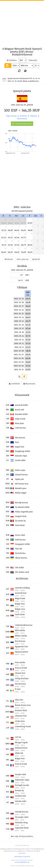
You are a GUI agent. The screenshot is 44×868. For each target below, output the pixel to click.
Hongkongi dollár (23, 451)
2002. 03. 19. (19, 328)
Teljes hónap (11, 116)
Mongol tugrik (21, 742)
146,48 (4, 223)
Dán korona (20, 438)
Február (9, 259)
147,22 (4, 237)
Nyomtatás (29, 384)
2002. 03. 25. (19, 314)
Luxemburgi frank (23, 726)
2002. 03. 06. (19, 358)
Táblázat (33, 116)
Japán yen (19, 479)
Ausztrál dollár (22, 405)
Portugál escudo (22, 785)
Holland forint (21, 748)
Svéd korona (20, 540)
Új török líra (20, 553)
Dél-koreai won (22, 484)
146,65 (30, 245)
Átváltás (23, 116)
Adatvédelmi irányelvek (22, 857)
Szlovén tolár (21, 801)
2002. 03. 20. (19, 325)
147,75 (23, 223)
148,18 (30, 230)
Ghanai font (20, 673)
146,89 (10, 230)
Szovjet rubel (21, 774)
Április (36, 259)
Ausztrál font (21, 593)
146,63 (10, 223)
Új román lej (20, 521)
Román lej (19, 790)
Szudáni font (21, 796)
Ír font (18, 689)
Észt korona (20, 641)
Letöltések (14, 384)
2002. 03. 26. (19, 310)
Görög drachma (22, 678)
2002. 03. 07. (19, 354)
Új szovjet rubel (22, 817)
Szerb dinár (20, 525)
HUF (27, 280)
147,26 (17, 245)
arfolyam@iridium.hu (22, 862)
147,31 (4, 245)
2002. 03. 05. (19, 362)
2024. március (23, 259)
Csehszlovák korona (24, 625)
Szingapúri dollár (23, 544)
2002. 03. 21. (19, 321)
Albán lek (19, 753)
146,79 (23, 245)
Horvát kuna (20, 684)
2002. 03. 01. (19, 369)
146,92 (10, 252)
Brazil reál (19, 410)
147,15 (10, 237)
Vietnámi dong (21, 822)
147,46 (17, 237)
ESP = (28, 275)
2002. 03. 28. (19, 302)
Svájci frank (20, 419)
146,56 (17, 230)
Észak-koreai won (23, 705)
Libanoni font (21, 716)
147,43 (17, 223)
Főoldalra (12, 60)
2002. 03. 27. (19, 306)
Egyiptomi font (22, 646)
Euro (17, 442)
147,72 (23, 237)
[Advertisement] (22, 23)
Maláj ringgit (21, 493)
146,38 (23, 252)
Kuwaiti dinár (21, 710)
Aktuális (33, 60)
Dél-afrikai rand (22, 572)
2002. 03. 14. (19, 336)
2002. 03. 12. (19, 343)
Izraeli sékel (20, 460)
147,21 (4, 230)
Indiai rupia (20, 470)
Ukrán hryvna (21, 558)
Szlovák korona (22, 812)
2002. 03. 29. (19, 299)
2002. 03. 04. (19, 366)
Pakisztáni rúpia (22, 780)
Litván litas (20, 721)
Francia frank (21, 668)
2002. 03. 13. (19, 340)
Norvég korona (21, 503)
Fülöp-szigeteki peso (24, 512)
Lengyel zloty (21, 516)
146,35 (30, 252)
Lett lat (18, 737)
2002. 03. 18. (19, 332)
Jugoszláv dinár (22, 828)
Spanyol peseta (22, 652)
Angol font (20, 447)
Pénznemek (22, 119)
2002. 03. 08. (19, 351)
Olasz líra (19, 700)
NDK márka (20, 630)
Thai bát (19, 549)
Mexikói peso (21, 488)
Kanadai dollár (21, 414)
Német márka (21, 636)
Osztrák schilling (22, 588)
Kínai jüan (19, 423)
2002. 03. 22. (19, 317)
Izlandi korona (21, 475)
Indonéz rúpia (21, 456)
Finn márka (20, 662)
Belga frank (20, 598)
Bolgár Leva (20, 609)
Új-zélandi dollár (22, 507)
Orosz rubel (20, 535)
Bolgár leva (20, 604)
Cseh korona (20, 428)
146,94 (23, 230)
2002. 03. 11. (19, 347)
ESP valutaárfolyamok (22, 124)
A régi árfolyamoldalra (22, 836)
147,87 (30, 223)
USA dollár (20, 567)
